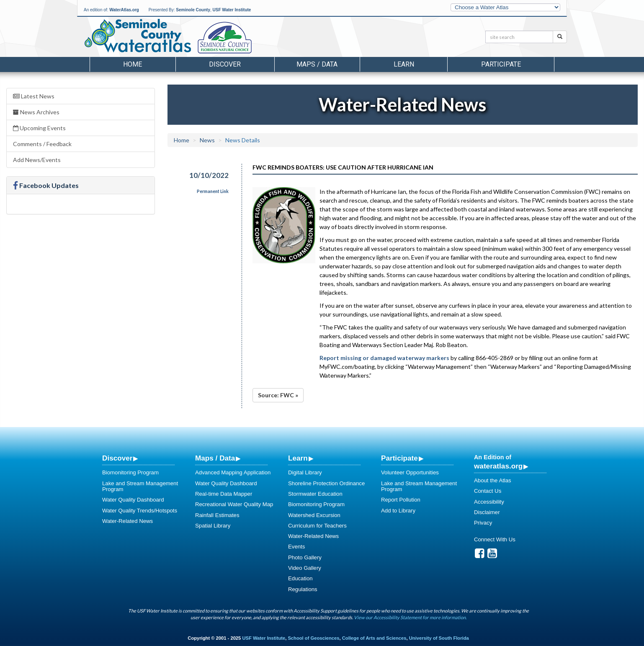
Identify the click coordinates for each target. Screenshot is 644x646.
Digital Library (305, 472)
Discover (117, 458)
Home (133, 64)
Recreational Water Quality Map (234, 504)
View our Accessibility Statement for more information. (410, 617)
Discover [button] (225, 64)
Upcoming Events (39, 128)
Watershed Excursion (314, 515)
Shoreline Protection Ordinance (326, 483)
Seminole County (193, 10)
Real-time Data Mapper (224, 494)
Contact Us (488, 491)
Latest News (34, 96)
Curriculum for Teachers (317, 526)
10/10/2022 (209, 175)
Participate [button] (501, 64)
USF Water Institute (232, 10)
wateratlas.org (498, 466)
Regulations (303, 589)
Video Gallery (305, 568)
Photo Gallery (305, 557)
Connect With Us (495, 539)
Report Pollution (401, 500)
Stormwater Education (315, 494)
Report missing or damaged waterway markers (384, 358)
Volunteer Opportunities (410, 472)
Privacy (483, 523)
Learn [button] (404, 64)
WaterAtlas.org (124, 10)
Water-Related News (128, 521)
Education (300, 578)
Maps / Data (215, 458)
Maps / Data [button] (317, 64)
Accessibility (489, 502)
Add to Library (398, 511)
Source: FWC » (278, 395)
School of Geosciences (313, 638)
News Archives (36, 112)
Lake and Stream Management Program (140, 486)
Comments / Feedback (42, 144)
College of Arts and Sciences (374, 638)
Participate (399, 458)
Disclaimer (487, 512)
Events (296, 547)
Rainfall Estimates (217, 515)
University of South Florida (439, 638)
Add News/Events (37, 160)
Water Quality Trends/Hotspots (140, 511)
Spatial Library (213, 526)
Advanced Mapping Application (233, 472)
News (207, 140)
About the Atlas (493, 480)
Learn (298, 458)
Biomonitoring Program (130, 472)
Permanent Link (213, 191)
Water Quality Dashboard (133, 500)
